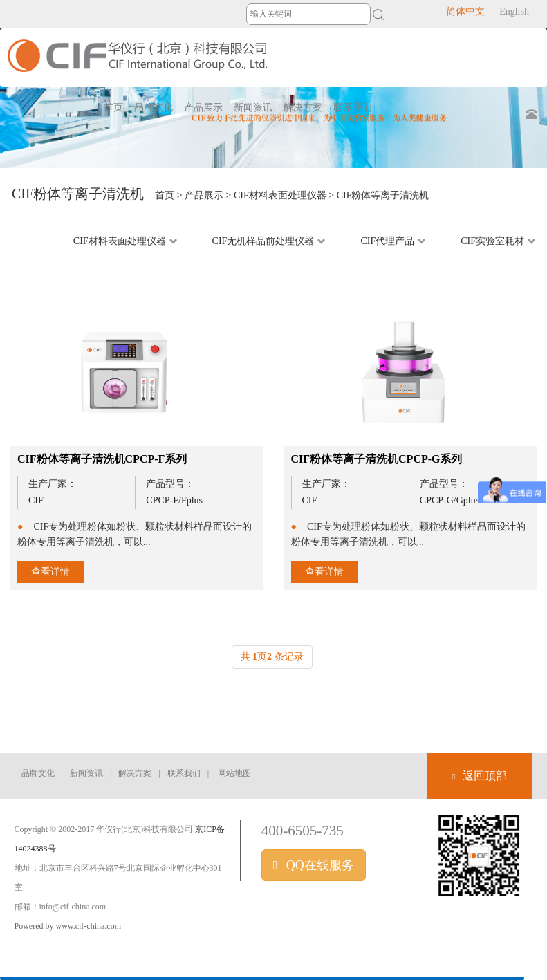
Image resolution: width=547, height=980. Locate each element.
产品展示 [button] (203, 108)
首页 (113, 108)
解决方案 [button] (303, 108)
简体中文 (465, 11)
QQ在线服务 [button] (314, 865)
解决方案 (135, 773)
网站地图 (234, 773)
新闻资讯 (86, 773)
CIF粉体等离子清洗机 (383, 195)
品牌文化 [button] (154, 108)
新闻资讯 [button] (253, 108)
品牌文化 (38, 773)
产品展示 (204, 195)
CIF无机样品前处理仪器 (269, 241)
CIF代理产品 (393, 241)
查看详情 (50, 572)
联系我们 (184, 773)
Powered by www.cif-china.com (68, 926)
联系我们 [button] (353, 108)
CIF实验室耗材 (498, 241)
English (514, 11)
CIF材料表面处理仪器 (280, 195)
